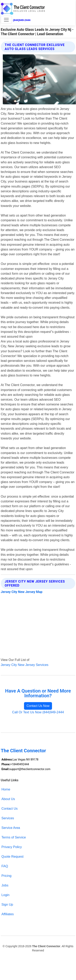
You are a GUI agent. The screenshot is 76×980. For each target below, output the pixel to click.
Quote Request (12, 856)
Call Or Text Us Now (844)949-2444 (38, 712)
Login (5, 895)
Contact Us (10, 808)
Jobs (5, 885)
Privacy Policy (12, 847)
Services (8, 818)
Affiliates (8, 914)
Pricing (6, 876)
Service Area (11, 828)
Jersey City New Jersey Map (22, 592)
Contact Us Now (38, 706)
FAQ (5, 866)
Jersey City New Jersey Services (25, 665)
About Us (8, 799)
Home (6, 789)
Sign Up (7, 904)
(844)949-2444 (22, 20)
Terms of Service (14, 837)
